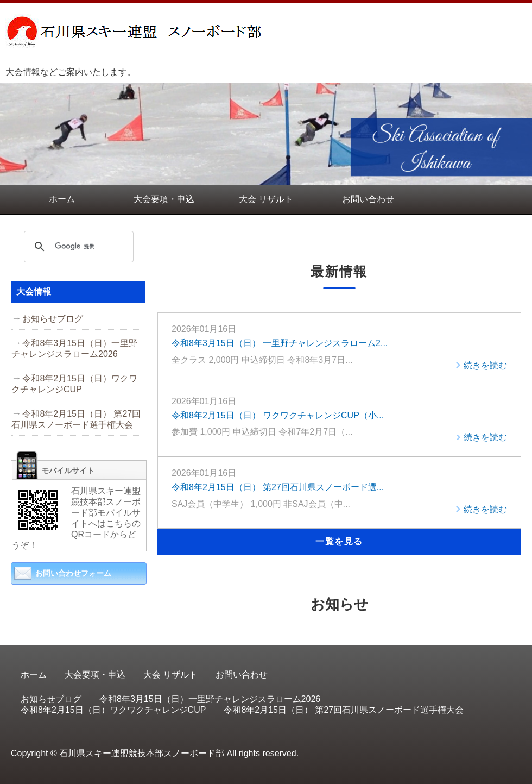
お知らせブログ (53, 319)
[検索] (77, 247)
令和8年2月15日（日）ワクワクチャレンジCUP (74, 384)
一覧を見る (339, 541)
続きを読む (485, 365)
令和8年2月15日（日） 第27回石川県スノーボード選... (278, 487)
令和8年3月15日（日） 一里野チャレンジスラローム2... (280, 343)
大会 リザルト (266, 199)
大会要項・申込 (164, 199)
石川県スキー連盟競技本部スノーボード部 (142, 753)
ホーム (62, 199)
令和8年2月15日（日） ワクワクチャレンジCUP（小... (278, 415)
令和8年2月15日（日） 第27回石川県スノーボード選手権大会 (76, 419)
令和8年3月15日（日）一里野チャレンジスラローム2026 (74, 349)
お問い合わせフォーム (73, 573)
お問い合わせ (368, 199)
